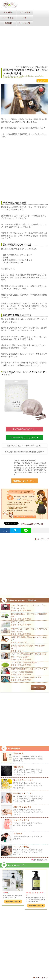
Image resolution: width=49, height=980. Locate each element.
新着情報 (8, 23)
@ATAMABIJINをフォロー (33, 524)
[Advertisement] (24, 170)
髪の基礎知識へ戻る (40, 860)
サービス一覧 (25, 23)
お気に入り (42, 81)
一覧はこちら (38, 687)
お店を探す (8, 12)
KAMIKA (6, 893)
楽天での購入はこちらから (25, 429)
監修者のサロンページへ (25, 481)
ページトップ (42, 539)
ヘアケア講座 (25, 12)
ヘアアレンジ (8, 18)
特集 (24, 18)
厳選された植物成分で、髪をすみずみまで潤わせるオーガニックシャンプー (36, 900)
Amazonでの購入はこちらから (24, 438)
